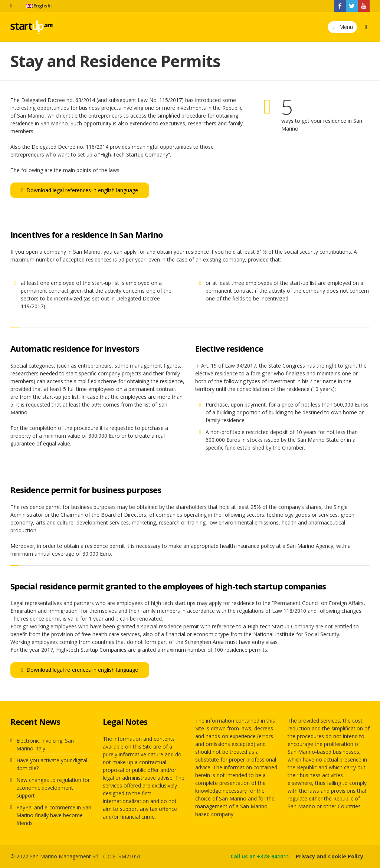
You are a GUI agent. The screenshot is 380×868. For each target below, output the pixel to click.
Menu (346, 27)
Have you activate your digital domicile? (52, 764)
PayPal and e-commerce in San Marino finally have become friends (54, 815)
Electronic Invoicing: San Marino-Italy (45, 744)
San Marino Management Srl (64, 856)
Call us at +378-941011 (260, 856)
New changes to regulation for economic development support (53, 788)
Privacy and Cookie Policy (330, 856)
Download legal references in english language (80, 190)
